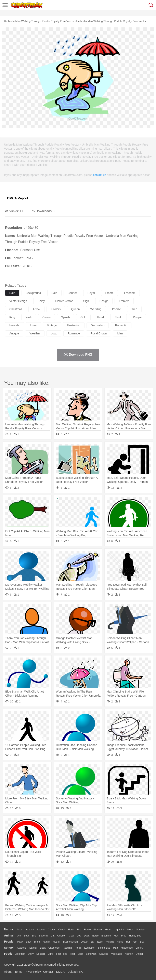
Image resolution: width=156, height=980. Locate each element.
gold (83, 317)
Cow (71, 936)
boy (142, 942)
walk (29, 317)
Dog (79, 936)
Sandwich (91, 954)
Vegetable (116, 954)
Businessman (70, 942)
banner (72, 293)
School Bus (104, 948)
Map (115, 948)
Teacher (33, 948)
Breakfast (20, 954)
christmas (16, 309)
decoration (98, 325)
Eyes (100, 942)
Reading (68, 948)
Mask (20, 942)
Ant (19, 936)
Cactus (52, 930)
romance (74, 333)
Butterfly (43, 936)
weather (35, 333)
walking (110, 942)
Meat (80, 954)
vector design (18, 301)
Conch (62, 930)
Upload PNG (76, 972)
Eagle (95, 936)
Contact (48, 972)
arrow (36, 309)
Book (43, 948)
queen (76, 309)
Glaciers (98, 930)
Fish (116, 936)
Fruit (72, 954)
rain (12, 293)
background (33, 293)
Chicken (62, 936)
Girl (135, 942)
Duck (87, 936)
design (104, 301)
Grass (108, 930)
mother (56, 942)
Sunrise (140, 930)
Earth (71, 930)
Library (139, 948)
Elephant (106, 936)
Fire (79, 930)
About (8, 972)
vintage (52, 325)
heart (100, 317)
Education (90, 948)
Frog (124, 936)
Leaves (41, 930)
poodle (117, 309)
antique (14, 333)
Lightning (120, 930)
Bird (34, 936)
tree (134, 309)
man (120, 333)
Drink (51, 954)
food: (8, 954)
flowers (56, 309)
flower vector (64, 301)
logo (54, 333)
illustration (74, 325)
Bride (37, 942)
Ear (93, 942)
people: (9, 942)
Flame (87, 930)
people (138, 317)
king (12, 317)
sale (54, 293)
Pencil (78, 948)
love (33, 325)
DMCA (60, 972)
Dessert (41, 954)
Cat (53, 936)
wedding (96, 309)
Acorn (20, 930)
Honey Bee (135, 936)
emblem (124, 301)
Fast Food (62, 954)
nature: (9, 929)
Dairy (31, 954)
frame (109, 293)
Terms (18, 972)
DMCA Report (18, 198)
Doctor (84, 942)
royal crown (99, 333)
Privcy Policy (33, 972)
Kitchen (129, 954)
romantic (121, 325)
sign (86, 301)
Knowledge (127, 948)
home (120, 942)
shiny (41, 301)
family (46, 942)
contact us (100, 175)
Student (21, 948)
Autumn (30, 930)
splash (66, 317)
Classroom (54, 948)
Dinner (139, 954)
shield (119, 317)
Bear (26, 936)
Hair (128, 942)
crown (47, 317)
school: (9, 948)
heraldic (15, 325)
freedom (130, 293)
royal (91, 293)
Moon (130, 930)
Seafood (104, 954)
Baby (29, 942)
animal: (9, 935)
